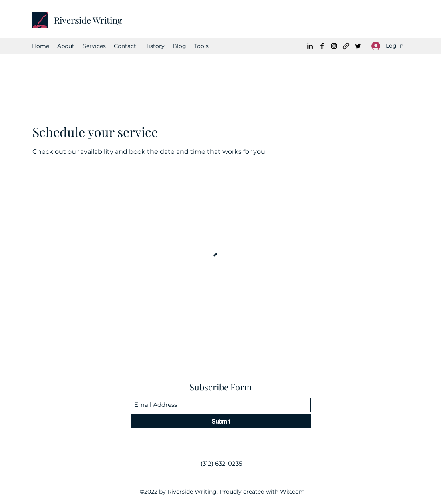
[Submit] (221, 421)
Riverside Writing (88, 20)
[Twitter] (358, 46)
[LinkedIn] (310, 46)
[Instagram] (334, 46)
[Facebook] (322, 46)
